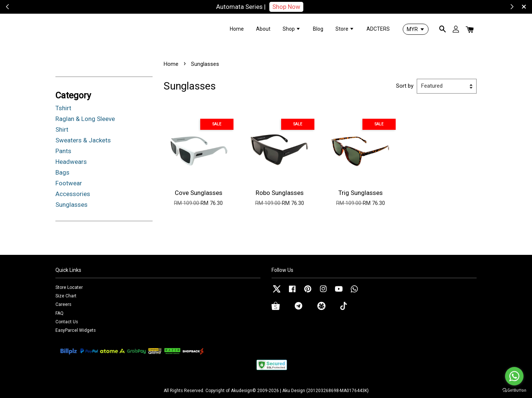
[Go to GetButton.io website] (514, 390)
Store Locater (69, 287)
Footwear (69, 183)
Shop (292, 29)
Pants (63, 151)
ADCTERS (378, 29)
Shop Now (286, 7)
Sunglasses (71, 205)
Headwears (71, 162)
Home (237, 29)
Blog (318, 29)
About (263, 29)
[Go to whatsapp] (514, 376)
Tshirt (63, 108)
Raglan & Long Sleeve (85, 119)
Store (345, 29)
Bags (62, 172)
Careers (63, 304)
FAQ (59, 313)
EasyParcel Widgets (76, 330)
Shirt (62, 129)
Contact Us (67, 322)
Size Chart (66, 296)
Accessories (73, 194)
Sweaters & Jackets (83, 140)
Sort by (405, 86)
